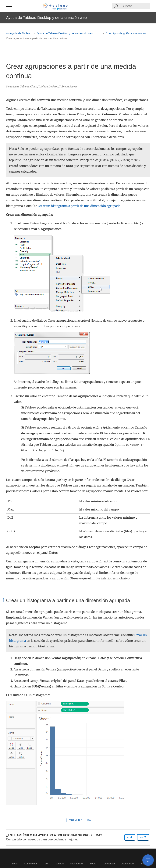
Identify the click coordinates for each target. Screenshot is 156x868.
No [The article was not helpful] (143, 837)
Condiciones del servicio (44, 864)
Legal (15, 864)
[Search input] (136, 6)
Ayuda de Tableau (19, 33)
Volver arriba (78, 820)
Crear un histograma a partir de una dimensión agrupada (79, 206)
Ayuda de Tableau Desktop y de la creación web (65, 33)
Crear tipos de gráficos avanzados (126, 33)
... (100, 33)
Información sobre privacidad (92, 864)
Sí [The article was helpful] (130, 837)
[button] (9, 6)
